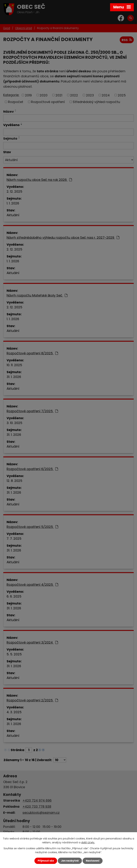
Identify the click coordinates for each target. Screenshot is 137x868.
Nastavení (93, 861)
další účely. (88, 842)
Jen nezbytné (70, 861)
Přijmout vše (46, 861)
